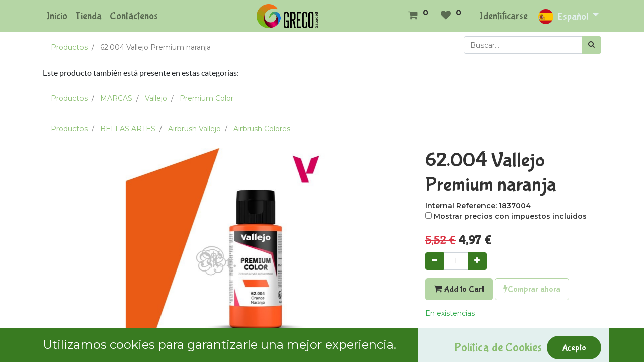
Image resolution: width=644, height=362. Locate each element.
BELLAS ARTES (128, 129)
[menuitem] (57, 16)
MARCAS (116, 98)
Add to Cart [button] (459, 289)
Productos (69, 47)
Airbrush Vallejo (194, 129)
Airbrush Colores (262, 129)
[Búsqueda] (591, 45)
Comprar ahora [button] (532, 289)
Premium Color (207, 98)
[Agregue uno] (477, 261)
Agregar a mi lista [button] (461, 335)
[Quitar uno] (434, 261)
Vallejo (156, 98)
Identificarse (504, 16)
